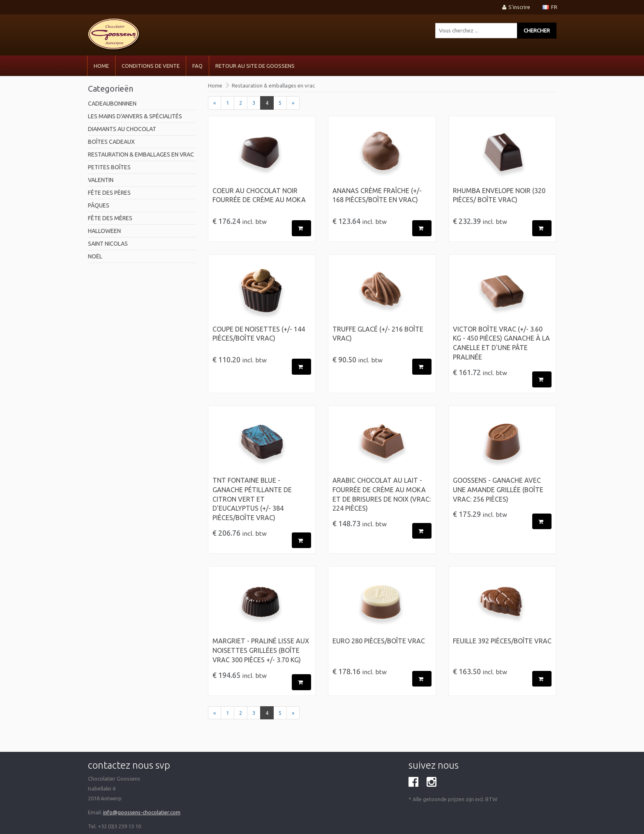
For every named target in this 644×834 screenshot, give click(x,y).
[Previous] (215, 103)
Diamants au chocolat (122, 129)
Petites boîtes (109, 167)
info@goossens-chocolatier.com (142, 812)
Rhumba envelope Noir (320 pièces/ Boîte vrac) (499, 195)
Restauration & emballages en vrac (141, 154)
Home (101, 66)
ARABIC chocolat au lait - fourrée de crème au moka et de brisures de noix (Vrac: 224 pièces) (382, 494)
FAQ (197, 66)
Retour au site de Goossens (255, 66)
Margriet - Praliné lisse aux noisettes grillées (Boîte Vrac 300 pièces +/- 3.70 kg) (261, 650)
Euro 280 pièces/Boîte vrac (379, 641)
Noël (95, 256)
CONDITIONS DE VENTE (151, 66)
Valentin (101, 180)
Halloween (104, 231)
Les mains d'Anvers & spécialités (135, 116)
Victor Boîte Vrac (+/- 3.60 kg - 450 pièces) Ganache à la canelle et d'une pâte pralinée (501, 343)
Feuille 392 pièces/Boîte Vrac (502, 641)
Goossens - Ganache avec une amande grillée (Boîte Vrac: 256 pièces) (498, 490)
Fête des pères (109, 193)
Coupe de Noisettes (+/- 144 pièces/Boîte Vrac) (259, 334)
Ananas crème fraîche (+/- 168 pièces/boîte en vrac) (377, 195)
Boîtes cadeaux (111, 142)
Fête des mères (110, 218)
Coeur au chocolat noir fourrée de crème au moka (259, 195)
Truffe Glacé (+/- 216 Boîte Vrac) (378, 334)
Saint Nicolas (108, 244)
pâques (99, 205)
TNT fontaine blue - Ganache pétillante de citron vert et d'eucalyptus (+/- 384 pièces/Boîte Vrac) (252, 499)
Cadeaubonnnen (112, 104)
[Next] (293, 103)
